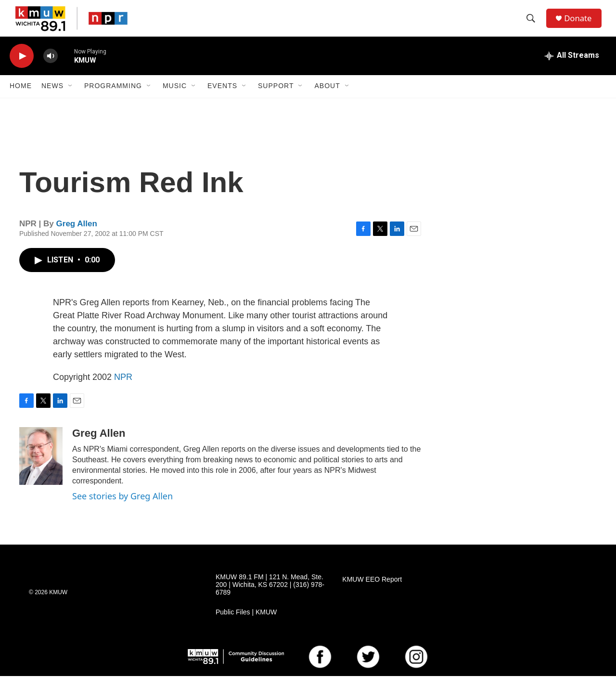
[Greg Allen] (41, 470)
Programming (113, 100)
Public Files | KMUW (246, 626)
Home (21, 100)
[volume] (51, 70)
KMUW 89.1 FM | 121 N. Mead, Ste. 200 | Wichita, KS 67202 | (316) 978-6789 (270, 599)
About (327, 100)
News (52, 100)
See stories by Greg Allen (122, 510)
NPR (123, 391)
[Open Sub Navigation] (71, 100)
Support (276, 100)
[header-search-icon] (534, 26)
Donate (582, 25)
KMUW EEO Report (372, 593)
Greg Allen (77, 238)
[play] (22, 70)
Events (222, 100)
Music (175, 100)
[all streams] (572, 70)
